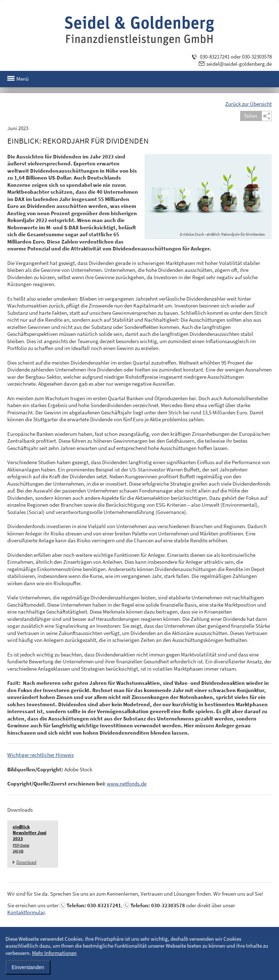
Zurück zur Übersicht (248, 104)
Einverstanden (28, 967)
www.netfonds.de (127, 784)
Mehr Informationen (54, 953)
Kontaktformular (26, 912)
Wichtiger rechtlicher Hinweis (41, 755)
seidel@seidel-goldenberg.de (239, 64)
